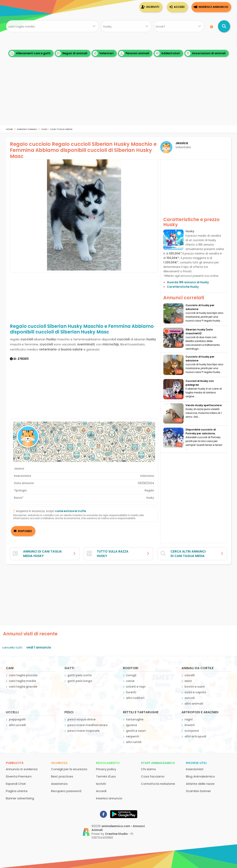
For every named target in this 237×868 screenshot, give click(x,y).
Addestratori (167, 53)
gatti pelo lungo (80, 681)
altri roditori (135, 698)
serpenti (133, 736)
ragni (189, 719)
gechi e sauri (136, 731)
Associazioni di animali (206, 53)
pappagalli (17, 719)
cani (44, 129)
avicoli (190, 698)
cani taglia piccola (23, 675)
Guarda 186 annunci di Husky (188, 282)
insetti (190, 725)
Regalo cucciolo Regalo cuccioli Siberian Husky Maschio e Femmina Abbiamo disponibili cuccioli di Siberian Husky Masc (83, 150)
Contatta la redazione (158, 784)
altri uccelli (17, 725)
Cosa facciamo (153, 776)
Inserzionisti (195, 769)
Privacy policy (106, 769)
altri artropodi (195, 736)
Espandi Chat (16, 784)
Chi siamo (148, 769)
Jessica (182, 143)
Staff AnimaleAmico (158, 763)
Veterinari (103, 53)
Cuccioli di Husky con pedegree (200, 383)
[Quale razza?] (126, 26)
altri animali (194, 704)
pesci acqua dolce (82, 719)
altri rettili (134, 742)
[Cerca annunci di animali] (224, 26)
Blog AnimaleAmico (200, 776)
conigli (131, 675)
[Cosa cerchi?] (52, 26)
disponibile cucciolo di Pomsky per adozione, (201, 431)
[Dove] (179, 26)
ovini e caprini (195, 692)
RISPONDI (25, 531)
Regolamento (108, 763)
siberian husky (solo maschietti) (199, 331)
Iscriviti (153, 7)
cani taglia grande (23, 687)
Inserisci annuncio (213, 7)
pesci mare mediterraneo (88, 725)
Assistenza (59, 784)
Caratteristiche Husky (183, 287)
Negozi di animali (72, 53)
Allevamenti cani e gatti (30, 53)
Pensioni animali (134, 53)
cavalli (190, 675)
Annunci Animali (27, 129)
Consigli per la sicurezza (69, 769)
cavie (130, 681)
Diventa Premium (19, 776)
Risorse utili (196, 763)
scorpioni (192, 731)
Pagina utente (17, 791)
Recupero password (66, 791)
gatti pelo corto (80, 675)
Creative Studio (116, 834)
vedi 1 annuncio (39, 647)
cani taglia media (61, 129)
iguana (131, 725)
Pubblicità (15, 763)
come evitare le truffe (70, 511)
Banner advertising (20, 798)
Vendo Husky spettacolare (204, 405)
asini (188, 681)
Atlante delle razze (200, 784)
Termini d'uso (106, 776)
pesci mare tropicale (84, 731)
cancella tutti (12, 647)
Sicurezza (59, 763)
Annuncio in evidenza (22, 769)
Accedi (179, 7)
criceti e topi (136, 687)
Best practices (62, 776)
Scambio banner (198, 791)
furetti (131, 692)
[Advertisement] (118, 97)
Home (9, 129)
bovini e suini (195, 687)
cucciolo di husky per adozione (200, 307)
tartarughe (135, 719)
